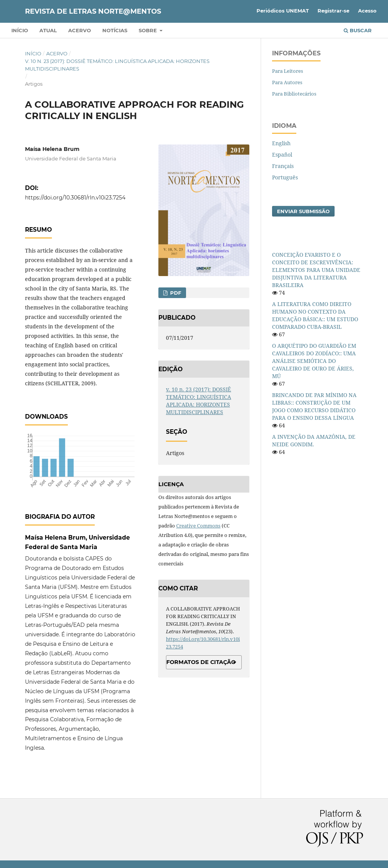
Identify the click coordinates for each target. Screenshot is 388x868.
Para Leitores (288, 71)
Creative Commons (198, 526)
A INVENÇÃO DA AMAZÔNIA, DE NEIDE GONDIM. (314, 440)
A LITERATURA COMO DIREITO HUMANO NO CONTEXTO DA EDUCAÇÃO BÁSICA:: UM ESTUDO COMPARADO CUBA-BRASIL (315, 315)
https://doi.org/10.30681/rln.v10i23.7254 (75, 198)
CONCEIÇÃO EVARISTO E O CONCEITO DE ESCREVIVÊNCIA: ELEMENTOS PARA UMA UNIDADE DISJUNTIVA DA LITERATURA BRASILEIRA (316, 270)
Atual (48, 30)
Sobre (149, 30)
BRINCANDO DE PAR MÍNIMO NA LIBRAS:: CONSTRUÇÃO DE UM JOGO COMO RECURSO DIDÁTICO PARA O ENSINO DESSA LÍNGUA (314, 406)
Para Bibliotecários (294, 94)
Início (20, 30)
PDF (175, 293)
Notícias (115, 30)
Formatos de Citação (201, 662)
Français (283, 166)
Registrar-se (333, 11)
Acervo (80, 30)
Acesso (367, 11)
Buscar (358, 30)
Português (285, 177)
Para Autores (287, 82)
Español (282, 155)
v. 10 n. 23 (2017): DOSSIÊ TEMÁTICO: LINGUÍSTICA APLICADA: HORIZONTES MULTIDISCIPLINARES (117, 65)
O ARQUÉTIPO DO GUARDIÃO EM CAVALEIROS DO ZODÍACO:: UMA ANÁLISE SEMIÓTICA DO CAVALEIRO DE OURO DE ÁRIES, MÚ (314, 361)
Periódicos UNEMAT (283, 11)
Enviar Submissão (303, 211)
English (281, 143)
